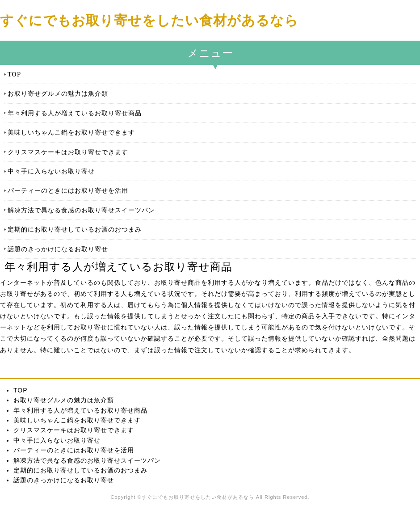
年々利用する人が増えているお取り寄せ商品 (75, 113)
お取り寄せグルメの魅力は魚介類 (58, 93)
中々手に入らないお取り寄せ (51, 171)
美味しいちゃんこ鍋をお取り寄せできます (71, 132)
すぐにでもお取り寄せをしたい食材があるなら (149, 20)
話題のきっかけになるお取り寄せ (58, 249)
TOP (14, 74)
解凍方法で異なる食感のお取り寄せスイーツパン (81, 210)
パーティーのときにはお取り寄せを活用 (68, 190)
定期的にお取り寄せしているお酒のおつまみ (75, 229)
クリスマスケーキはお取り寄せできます (68, 152)
